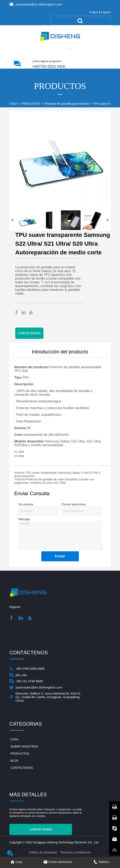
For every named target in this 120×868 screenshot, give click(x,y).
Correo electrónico (60, 813)
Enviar (60, 556)
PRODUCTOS (31, 104)
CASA (13, 104)
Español (106, 12)
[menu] (69, 49)
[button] (69, 49)
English (94, 12)
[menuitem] (69, 49)
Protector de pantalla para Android (67, 104)
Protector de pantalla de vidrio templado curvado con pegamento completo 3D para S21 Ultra (54, 481)
